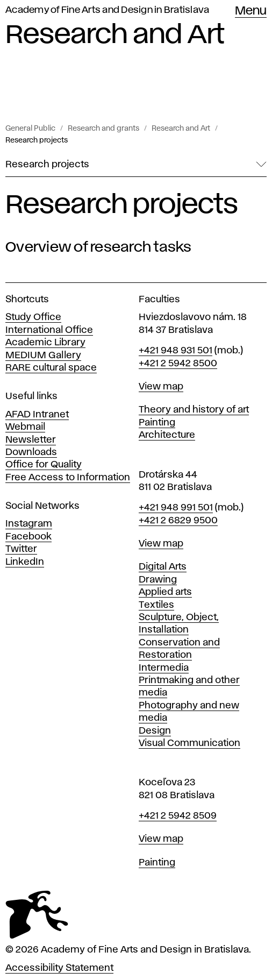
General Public (30, 129)
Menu (251, 11)
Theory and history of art (194, 410)
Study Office (33, 317)
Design (155, 731)
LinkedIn (25, 562)
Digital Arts (163, 567)
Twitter (21, 549)
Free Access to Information (68, 478)
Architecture (167, 435)
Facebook (28, 537)
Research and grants (103, 129)
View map (161, 387)
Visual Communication (189, 743)
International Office (49, 330)
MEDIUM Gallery (43, 356)
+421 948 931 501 (176, 351)
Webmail (25, 427)
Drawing (158, 580)
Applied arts (165, 592)
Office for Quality (44, 465)
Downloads (31, 452)
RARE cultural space (51, 368)
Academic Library (45, 343)
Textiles (156, 605)
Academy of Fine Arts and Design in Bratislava (107, 10)
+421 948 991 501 (176, 508)
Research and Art (181, 129)
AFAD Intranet (37, 415)
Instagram (29, 524)
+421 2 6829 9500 (178, 521)
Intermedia (164, 668)
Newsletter (31, 440)
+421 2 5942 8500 (178, 364)
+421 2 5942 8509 (178, 816)
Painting (157, 423)
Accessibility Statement (59, 968)
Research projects (37, 140)
